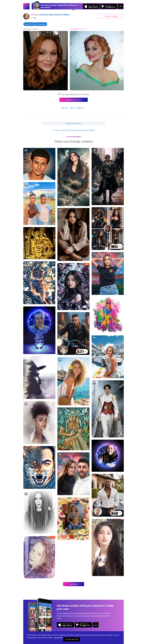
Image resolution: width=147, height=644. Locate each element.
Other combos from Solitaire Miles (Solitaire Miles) (73, 130)
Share (111, 16)
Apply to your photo (74, 100)
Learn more (58, 637)
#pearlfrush (29, 24)
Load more (74, 584)
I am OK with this (72, 639)
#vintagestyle (41, 24)
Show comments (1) (73, 123)
